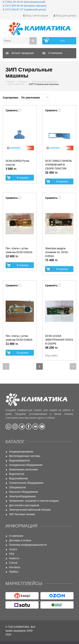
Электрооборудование (22, 496)
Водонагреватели (19, 461)
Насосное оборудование (24, 492)
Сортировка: (26, 97)
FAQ (12, 554)
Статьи (13, 563)
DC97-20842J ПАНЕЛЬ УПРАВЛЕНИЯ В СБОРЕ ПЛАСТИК (59, 165)
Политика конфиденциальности (28, 545)
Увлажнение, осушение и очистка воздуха (34, 501)
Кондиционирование (21, 452)
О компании (16, 536)
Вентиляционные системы (25, 456)
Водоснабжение (19, 478)
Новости (14, 558)
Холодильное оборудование (26, 465)
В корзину (23, 178)
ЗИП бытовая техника (22, 514)
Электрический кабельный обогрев (30, 510)
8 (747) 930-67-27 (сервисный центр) (24, 10)
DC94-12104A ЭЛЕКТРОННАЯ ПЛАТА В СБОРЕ (59, 340)
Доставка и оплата (20, 540)
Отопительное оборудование (26, 483)
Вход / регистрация (36, 16)
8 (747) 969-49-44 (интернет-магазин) (25, 6)
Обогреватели (17, 487)
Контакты (15, 567)
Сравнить (12, 110)
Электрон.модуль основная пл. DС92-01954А (57, 252)
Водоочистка (17, 474)
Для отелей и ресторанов (24, 505)
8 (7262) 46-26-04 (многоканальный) (24, 2)
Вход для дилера (65, 16)
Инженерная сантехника (23, 469)
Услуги (13, 549)
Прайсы (14, 572)
